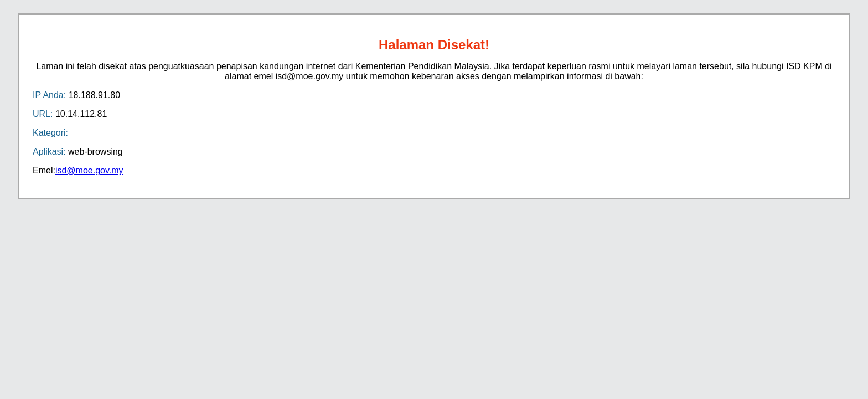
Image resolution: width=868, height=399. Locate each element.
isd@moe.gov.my (89, 170)
